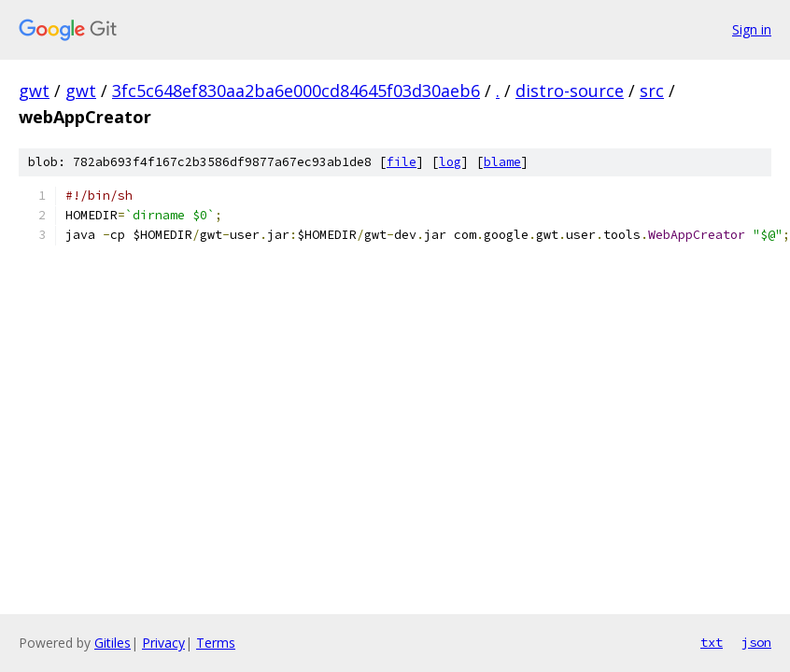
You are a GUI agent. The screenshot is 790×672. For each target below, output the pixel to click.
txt (712, 642)
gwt (34, 91)
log (450, 162)
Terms (216, 643)
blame (502, 162)
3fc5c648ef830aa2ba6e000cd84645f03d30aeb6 (296, 91)
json (756, 642)
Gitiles (113, 643)
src (652, 91)
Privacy (163, 643)
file (402, 162)
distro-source (570, 91)
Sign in (752, 29)
